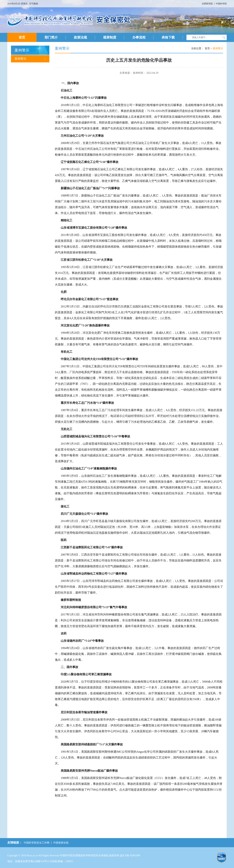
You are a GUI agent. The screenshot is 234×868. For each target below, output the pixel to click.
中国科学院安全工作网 (37, 843)
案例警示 (30, 59)
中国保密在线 (61, 843)
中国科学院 (221, 4)
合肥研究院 (208, 4)
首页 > (208, 48)
